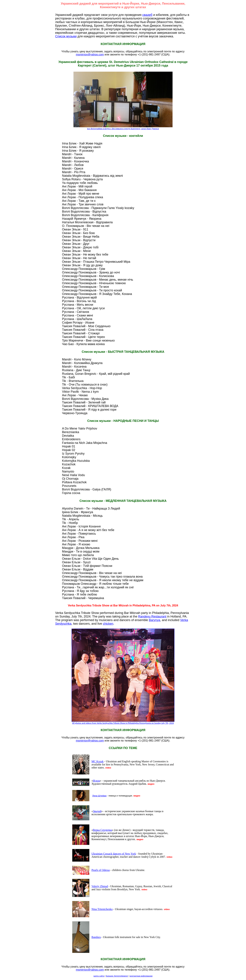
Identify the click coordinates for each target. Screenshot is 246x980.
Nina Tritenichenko (102, 909)
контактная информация (141, 976)
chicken (108, 624)
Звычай (97, 811)
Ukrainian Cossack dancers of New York (114, 854)
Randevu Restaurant (152, 616)
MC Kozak (97, 761)
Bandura (96, 937)
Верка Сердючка (102, 830)
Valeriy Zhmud (100, 886)
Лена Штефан (99, 796)
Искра (96, 781)
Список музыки (66, 36)
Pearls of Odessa (101, 870)
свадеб (147, 15)
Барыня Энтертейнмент (117, 976)
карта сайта (99, 976)
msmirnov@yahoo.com (90, 55)
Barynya (154, 620)
